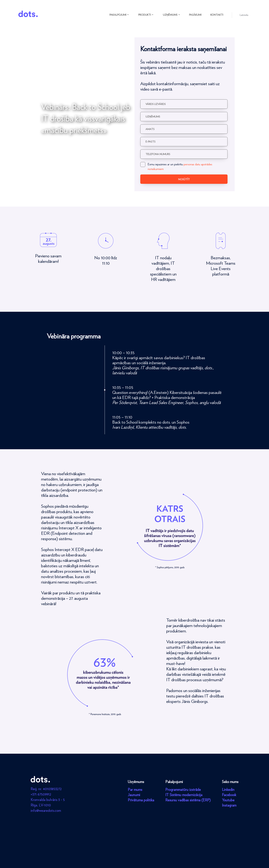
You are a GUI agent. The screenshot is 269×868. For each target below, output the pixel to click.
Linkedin (228, 790)
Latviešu (244, 15)
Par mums (135, 790)
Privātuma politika (141, 800)
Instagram (229, 805)
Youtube (228, 800)
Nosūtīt (184, 179)
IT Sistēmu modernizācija (184, 795)
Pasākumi (195, 15)
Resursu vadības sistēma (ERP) (188, 800)
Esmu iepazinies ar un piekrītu (176, 166)
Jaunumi (134, 795)
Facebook (229, 795)
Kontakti (217, 15)
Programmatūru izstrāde (183, 790)
